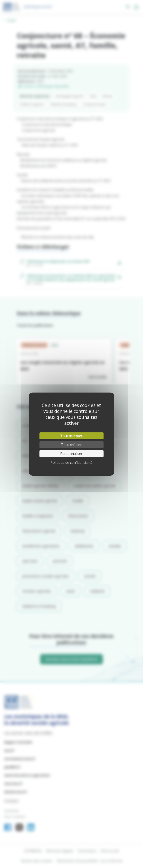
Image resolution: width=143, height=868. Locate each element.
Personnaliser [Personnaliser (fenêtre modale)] (71, 454)
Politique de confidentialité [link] (71, 463)
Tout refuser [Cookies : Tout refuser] (71, 445)
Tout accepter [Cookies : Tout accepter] (71, 436)
